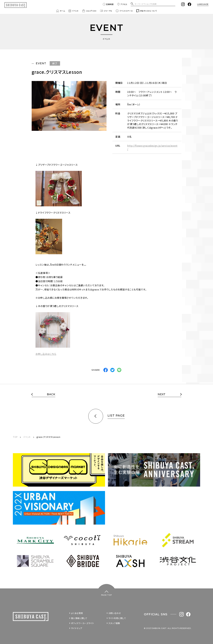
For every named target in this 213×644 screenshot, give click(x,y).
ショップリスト (89, 11)
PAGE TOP (107, 595)
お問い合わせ (115, 613)
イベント (74, 11)
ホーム (61, 11)
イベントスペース (124, 11)
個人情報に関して (79, 618)
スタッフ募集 (114, 623)
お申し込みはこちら (46, 354)
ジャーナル (106, 11)
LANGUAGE (203, 4)
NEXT (162, 394)
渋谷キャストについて (147, 11)
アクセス (122, 4)
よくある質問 (77, 613)
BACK (51, 394)
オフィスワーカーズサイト (83, 623)
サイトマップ (77, 628)
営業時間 (108, 4)
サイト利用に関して (117, 618)
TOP (15, 437)
